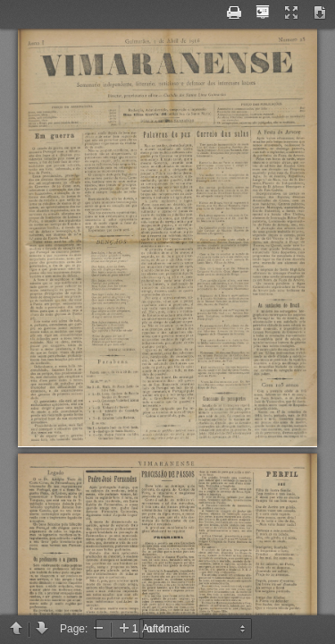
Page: (74, 629)
